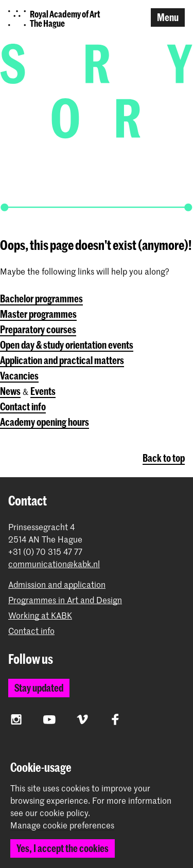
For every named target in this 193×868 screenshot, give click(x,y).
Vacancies (19, 376)
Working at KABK (40, 615)
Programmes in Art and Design (65, 600)
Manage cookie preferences (62, 825)
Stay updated (39, 688)
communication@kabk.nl (54, 564)
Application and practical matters (62, 360)
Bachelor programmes (41, 299)
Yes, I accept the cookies (63, 848)
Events (43, 391)
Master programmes (38, 314)
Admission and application (57, 584)
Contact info (23, 406)
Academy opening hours (45, 422)
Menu (168, 17)
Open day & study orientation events (67, 345)
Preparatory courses (38, 329)
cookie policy (64, 812)
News (10, 391)
